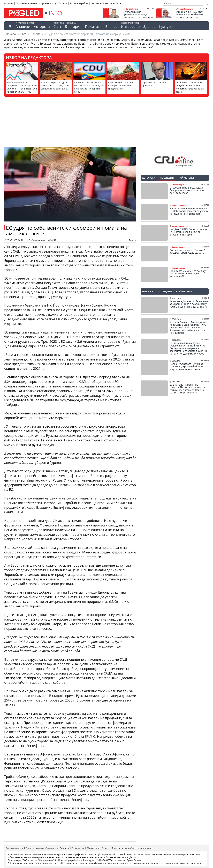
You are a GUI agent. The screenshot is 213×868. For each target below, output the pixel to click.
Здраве (149, 26)
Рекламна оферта (15, 848)
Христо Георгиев (133, 9)
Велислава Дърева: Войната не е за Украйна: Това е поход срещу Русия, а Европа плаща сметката (189, 304)
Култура (166, 26)
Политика (93, 26)
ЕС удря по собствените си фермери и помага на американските (66, 231)
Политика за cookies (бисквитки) (42, 848)
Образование (93, 848)
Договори (65, 848)
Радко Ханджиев (186, 9)
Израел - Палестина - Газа (106, 3)
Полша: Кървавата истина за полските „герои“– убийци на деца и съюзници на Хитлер (186, 367)
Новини (9, 3)
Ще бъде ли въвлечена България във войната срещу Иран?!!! (120, 86)
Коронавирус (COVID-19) (53, 3)
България (73, 26)
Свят (57, 26)
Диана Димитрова (180, 226)
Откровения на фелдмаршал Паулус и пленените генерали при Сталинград (138, 16)
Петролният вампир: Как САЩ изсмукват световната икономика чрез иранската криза (190, 87)
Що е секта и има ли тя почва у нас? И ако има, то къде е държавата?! (188, 274)
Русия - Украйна (79, 3)
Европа (36, 34)
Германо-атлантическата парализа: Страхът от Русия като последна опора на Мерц (89, 87)
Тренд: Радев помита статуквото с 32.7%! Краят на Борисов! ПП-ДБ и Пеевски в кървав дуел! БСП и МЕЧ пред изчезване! (22, 89)
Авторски (42, 26)
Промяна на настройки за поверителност (132, 848)
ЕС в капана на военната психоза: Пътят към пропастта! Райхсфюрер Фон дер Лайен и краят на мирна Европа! (188, 389)
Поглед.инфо (143, 854)
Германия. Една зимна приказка (154, 84)
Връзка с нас (78, 848)
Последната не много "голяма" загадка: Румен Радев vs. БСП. (187, 251)
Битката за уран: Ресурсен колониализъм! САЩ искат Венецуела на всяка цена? (55, 86)
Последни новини (26, 3)
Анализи (23, 26)
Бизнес (111, 26)
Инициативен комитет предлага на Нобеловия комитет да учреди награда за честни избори (192, 16)
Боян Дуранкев (178, 247)
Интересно (130, 26)
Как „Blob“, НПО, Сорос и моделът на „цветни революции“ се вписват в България (189, 232)
